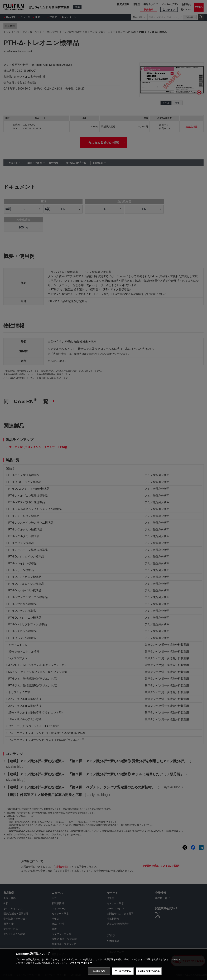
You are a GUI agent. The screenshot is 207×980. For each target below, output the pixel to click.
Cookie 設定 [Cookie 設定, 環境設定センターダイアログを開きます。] (99, 971)
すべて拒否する (123, 971)
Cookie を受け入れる (149, 971)
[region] (103, 964)
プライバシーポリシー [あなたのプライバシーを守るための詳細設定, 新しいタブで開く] (81, 963)
